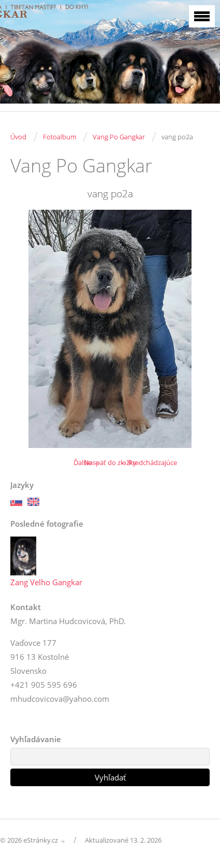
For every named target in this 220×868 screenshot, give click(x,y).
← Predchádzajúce (149, 462)
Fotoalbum (60, 137)
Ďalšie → (87, 462)
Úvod (18, 137)
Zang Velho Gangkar (46, 582)
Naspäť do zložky (110, 462)
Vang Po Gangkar (119, 137)
